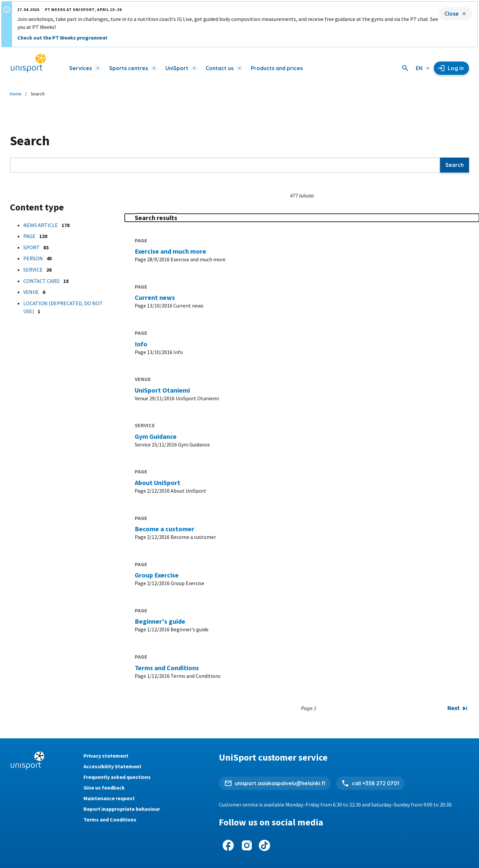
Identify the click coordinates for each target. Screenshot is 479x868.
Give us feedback (104, 788)
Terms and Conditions (110, 819)
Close (452, 14)
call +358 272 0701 (376, 783)
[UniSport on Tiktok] (264, 845)
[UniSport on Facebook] (228, 845)
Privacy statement (106, 756)
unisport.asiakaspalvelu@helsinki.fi (280, 783)
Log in (456, 68)
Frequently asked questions (117, 777)
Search (455, 165)
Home (16, 94)
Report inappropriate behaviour (122, 809)
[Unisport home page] (28, 63)
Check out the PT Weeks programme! (62, 38)
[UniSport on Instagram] (247, 845)
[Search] (405, 68)
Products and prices (277, 68)
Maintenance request (109, 798)
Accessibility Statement (112, 766)
